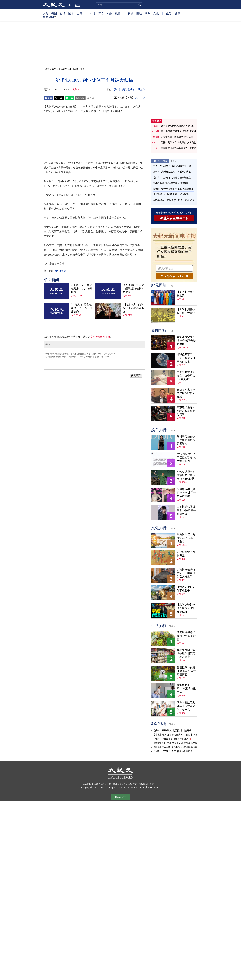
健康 (177, 13)
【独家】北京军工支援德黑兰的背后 (170, 739)
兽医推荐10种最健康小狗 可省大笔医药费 (186, 671)
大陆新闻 (63, 69)
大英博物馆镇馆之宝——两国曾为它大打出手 (186, 573)
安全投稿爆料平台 (100, 337)
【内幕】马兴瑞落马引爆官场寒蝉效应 (172, 178)
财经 (139, 13)
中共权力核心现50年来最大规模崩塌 (171, 183)
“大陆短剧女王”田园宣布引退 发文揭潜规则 (186, 458)
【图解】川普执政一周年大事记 (186, 311)
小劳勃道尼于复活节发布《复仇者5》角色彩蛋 (186, 475)
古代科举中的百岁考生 (186, 554)
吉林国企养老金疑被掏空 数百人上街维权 (173, 189)
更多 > (173, 161)
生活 (169, 13)
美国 (54, 13)
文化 (156, 13)
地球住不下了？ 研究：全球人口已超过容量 (186, 358)
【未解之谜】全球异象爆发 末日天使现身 (186, 608)
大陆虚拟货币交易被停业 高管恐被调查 (133, 308)
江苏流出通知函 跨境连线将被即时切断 (186, 411)
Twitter (59, 98)
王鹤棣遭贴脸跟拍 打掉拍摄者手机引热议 (186, 510)
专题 (109, 13)
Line (69, 98)
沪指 (124, 90)
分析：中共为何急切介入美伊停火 (178, 126)
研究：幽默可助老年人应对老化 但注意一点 (186, 706)
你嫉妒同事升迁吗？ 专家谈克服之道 (186, 689)
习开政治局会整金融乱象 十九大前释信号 (82, 288)
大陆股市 (140, 90)
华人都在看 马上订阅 (174, 276)
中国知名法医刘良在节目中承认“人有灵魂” (186, 376)
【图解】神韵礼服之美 (186, 294)
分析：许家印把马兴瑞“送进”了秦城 (186, 393)
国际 (71, 13)
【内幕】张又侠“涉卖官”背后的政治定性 (173, 751)
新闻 (54, 69)
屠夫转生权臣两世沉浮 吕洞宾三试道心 (186, 538)
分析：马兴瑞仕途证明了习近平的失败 (172, 172)
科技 (131, 13)
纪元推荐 (163, 161)
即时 (92, 13)
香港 (63, 13)
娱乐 (148, 13)
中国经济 (74, 69)
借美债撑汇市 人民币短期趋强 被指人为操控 (133, 288)
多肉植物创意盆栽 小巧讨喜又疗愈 (186, 636)
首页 (47, 69)
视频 (118, 13)
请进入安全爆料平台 (174, 218)
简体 (77, 5)
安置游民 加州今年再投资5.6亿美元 (178, 137)
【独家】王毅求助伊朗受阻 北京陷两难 (172, 731)
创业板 (131, 90)
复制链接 (80, 98)
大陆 (46, 13)
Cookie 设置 (120, 797)
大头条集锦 (60, 271)
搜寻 (139, 5)
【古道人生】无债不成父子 (186, 589)
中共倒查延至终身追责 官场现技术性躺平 (173, 166)
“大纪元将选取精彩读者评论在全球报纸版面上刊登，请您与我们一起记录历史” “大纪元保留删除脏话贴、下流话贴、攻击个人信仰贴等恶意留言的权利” (94, 360)
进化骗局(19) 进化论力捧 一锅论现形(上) (172, 194)
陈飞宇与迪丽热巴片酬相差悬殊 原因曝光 (186, 440)
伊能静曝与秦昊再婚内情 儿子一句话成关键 (186, 493)
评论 (101, 13)
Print (90, 98)
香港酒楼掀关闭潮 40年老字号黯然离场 (186, 341)
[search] (119, 5)
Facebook (49, 98)
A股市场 (117, 90)
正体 (71, 5)
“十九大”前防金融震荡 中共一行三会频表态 (82, 308)
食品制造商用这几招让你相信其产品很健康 (186, 653)
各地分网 (49, 18)
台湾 (79, 13)
